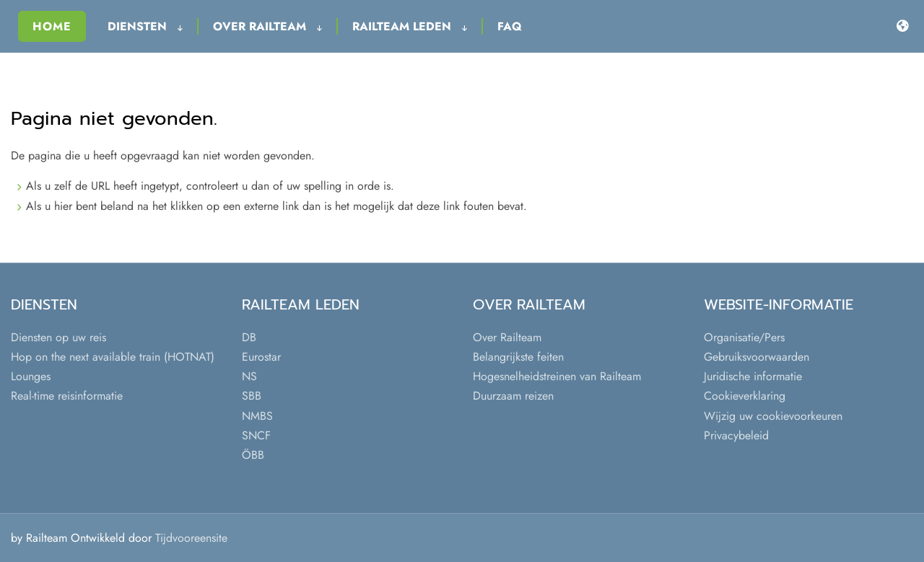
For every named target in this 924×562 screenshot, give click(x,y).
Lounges (31, 376)
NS (249, 376)
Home (52, 26)
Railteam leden (410, 26)
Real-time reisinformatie (67, 396)
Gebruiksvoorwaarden (757, 357)
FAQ (510, 26)
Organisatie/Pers (744, 337)
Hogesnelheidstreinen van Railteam (557, 376)
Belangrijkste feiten (518, 357)
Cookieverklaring (745, 396)
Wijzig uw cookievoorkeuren (773, 416)
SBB (252, 396)
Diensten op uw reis (58, 337)
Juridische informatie (753, 376)
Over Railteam (267, 26)
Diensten (145, 26)
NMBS (257, 416)
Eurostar (261, 357)
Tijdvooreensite (191, 538)
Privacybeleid (736, 435)
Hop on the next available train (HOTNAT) (113, 357)
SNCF (256, 435)
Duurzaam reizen (513, 396)
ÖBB (253, 455)
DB (249, 337)
